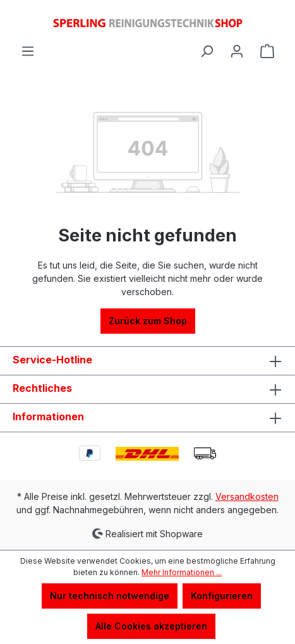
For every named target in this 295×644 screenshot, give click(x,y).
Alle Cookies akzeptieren (151, 626)
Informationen (48, 416)
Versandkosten (247, 496)
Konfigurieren (222, 596)
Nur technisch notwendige (110, 596)
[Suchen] (207, 51)
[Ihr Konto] (237, 51)
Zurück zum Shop (148, 321)
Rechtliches (42, 388)
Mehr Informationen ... (182, 572)
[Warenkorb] (267, 51)
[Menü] (28, 51)
